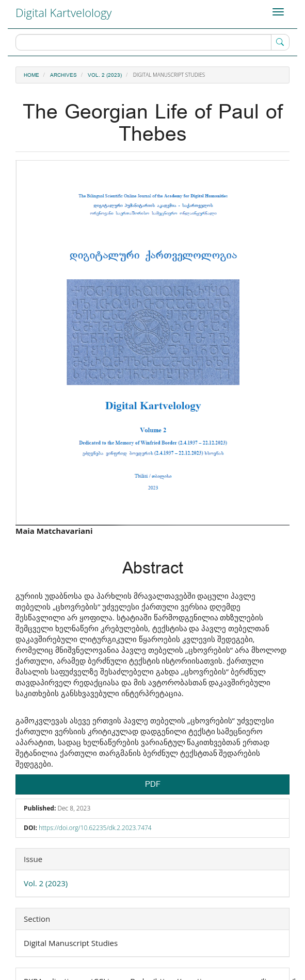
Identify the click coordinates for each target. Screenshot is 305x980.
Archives (63, 75)
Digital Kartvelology (63, 12)
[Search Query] (152, 42)
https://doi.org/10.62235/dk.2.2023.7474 (95, 828)
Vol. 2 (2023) (105, 75)
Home (31, 75)
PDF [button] (153, 784)
